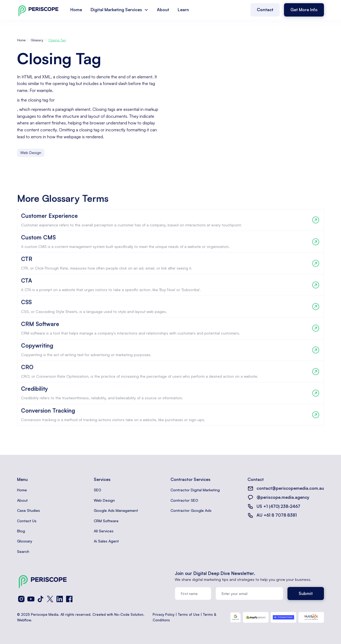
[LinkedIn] (60, 599)
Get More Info (304, 10)
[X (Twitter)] (50, 599)
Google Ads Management (116, 510)
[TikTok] (40, 599)
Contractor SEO (184, 500)
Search (23, 551)
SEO (98, 490)
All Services (104, 531)
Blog (21, 531)
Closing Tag (57, 40)
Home (76, 10)
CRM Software (106, 521)
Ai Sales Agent (106, 541)
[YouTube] (31, 599)
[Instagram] (21, 599)
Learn (183, 10)
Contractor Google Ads (191, 510)
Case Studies (29, 510)
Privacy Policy (164, 614)
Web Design (104, 500)
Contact (265, 10)
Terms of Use (189, 614)
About (163, 10)
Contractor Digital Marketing (195, 490)
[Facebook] (69, 599)
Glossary (37, 40)
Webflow (24, 620)
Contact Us (27, 521)
